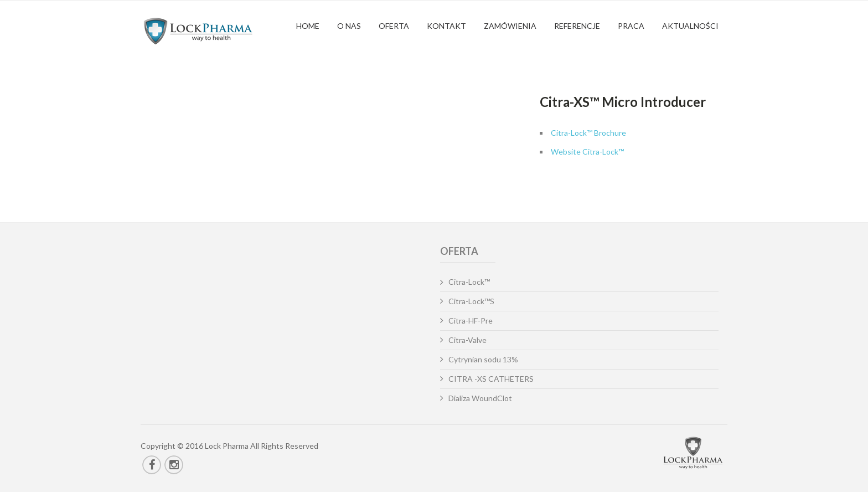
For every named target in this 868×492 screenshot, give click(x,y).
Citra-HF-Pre (471, 321)
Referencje (577, 26)
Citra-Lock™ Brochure (588, 133)
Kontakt (446, 26)
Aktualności (690, 26)
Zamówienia (510, 26)
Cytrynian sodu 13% (483, 359)
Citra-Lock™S (471, 301)
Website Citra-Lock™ (587, 152)
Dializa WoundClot (480, 398)
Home (308, 26)
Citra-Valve (467, 340)
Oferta (394, 26)
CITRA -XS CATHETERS (491, 379)
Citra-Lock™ (469, 282)
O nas (349, 26)
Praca (631, 26)
